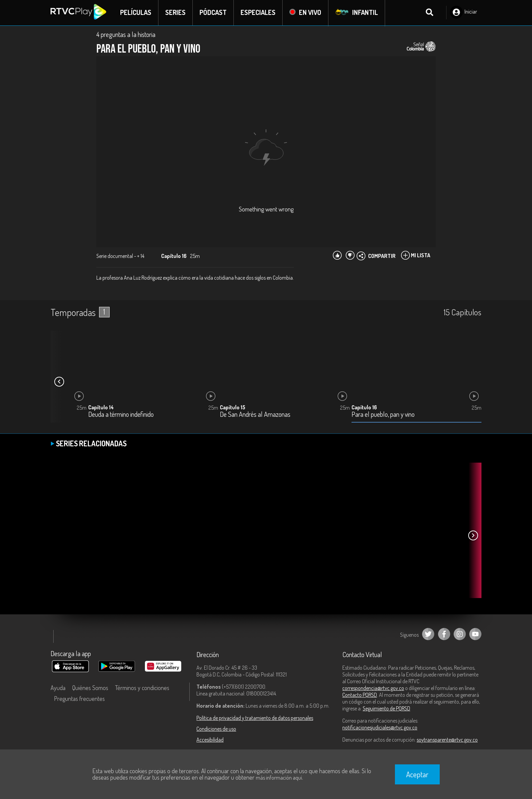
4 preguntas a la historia (126, 35)
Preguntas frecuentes (79, 699)
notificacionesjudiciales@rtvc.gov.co (380, 728)
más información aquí (279, 778)
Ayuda (58, 688)
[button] (59, 382)
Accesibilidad (210, 740)
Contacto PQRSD (360, 695)
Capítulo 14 (101, 408)
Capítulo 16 (364, 408)
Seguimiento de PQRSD (386, 709)
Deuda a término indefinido (121, 415)
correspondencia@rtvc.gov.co (373, 688)
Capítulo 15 (233, 408)
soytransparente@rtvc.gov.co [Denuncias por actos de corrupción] (447, 740)
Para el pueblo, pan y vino (383, 415)
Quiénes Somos (90, 688)
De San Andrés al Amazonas (255, 415)
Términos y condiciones (142, 688)
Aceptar (417, 774)
